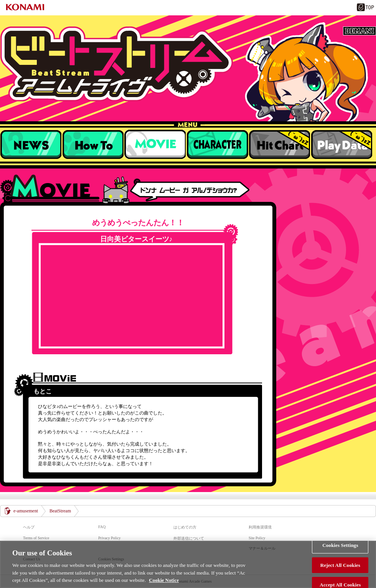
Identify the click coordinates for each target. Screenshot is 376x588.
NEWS (31, 144)
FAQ (102, 527)
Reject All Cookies (340, 565)
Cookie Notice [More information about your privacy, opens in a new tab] (164, 580)
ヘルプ (29, 527)
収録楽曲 (155, 144)
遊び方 (93, 144)
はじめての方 (185, 527)
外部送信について (189, 538)
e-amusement (26, 511)
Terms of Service (36, 538)
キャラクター (217, 144)
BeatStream (188, 64)
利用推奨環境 (260, 527)
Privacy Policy (110, 538)
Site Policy (257, 538)
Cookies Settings (340, 545)
